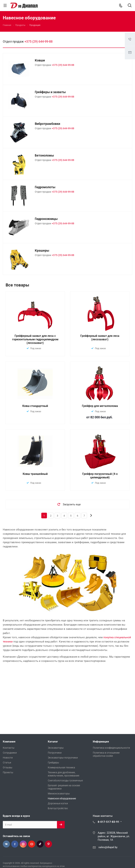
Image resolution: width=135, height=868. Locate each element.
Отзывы (8, 767)
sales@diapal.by (108, 847)
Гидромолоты (45, 187)
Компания (9, 742)
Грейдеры (53, 763)
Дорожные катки (58, 803)
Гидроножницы (46, 219)
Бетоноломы (44, 155)
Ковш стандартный (35, 406)
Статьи (7, 763)
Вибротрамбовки (47, 124)
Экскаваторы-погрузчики (63, 758)
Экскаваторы (56, 748)
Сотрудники (10, 753)
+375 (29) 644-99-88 (38, 41)
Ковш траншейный (35, 474)
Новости (8, 758)
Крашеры (42, 250)
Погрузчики (55, 753)
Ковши (40, 60)
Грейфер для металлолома (100, 406)
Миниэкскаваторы (59, 794)
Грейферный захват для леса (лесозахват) (100, 338)
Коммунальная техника (61, 767)
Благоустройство (58, 808)
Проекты (8, 772)
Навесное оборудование (62, 798)
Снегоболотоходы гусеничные (65, 780)
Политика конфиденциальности (111, 748)
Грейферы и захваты (50, 92)
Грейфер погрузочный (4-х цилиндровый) (100, 476)
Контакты (9, 748)
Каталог (53, 742)
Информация (101, 742)
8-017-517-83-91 (109, 822)
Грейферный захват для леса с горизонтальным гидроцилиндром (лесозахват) (35, 339)
